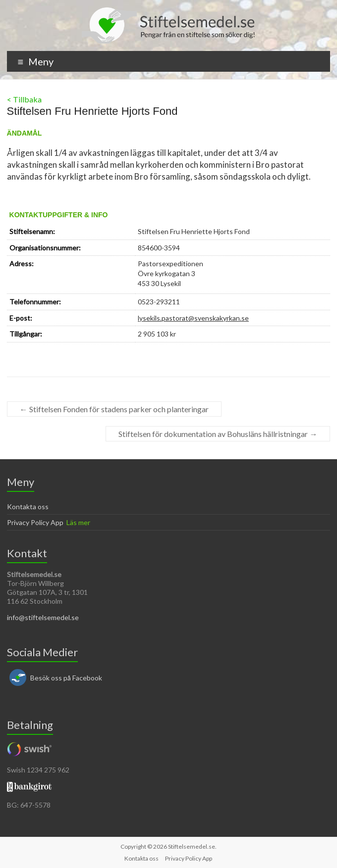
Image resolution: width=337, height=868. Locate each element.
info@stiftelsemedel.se (43, 617)
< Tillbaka (24, 99)
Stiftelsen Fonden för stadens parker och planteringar (114, 409)
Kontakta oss (28, 506)
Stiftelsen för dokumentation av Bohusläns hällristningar (218, 434)
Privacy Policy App (35, 522)
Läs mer (78, 522)
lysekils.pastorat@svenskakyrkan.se (193, 318)
